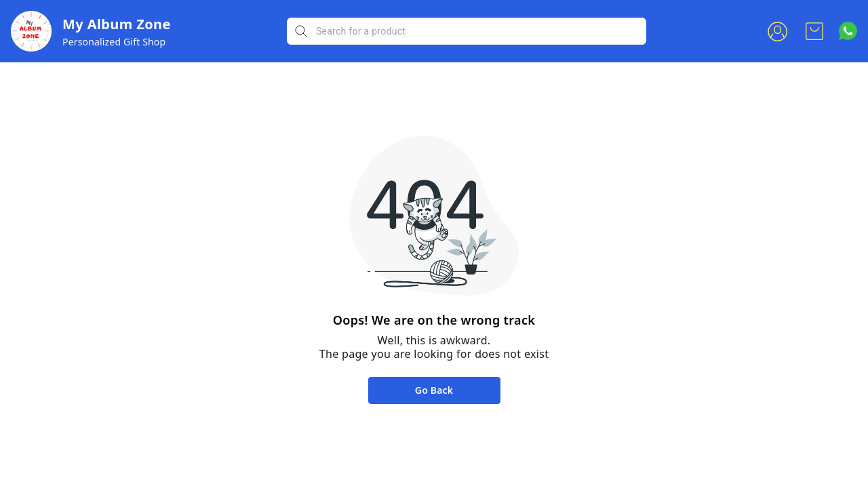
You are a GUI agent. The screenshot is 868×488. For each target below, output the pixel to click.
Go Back (434, 390)
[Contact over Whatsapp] (848, 31)
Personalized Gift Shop (114, 42)
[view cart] (814, 31)
